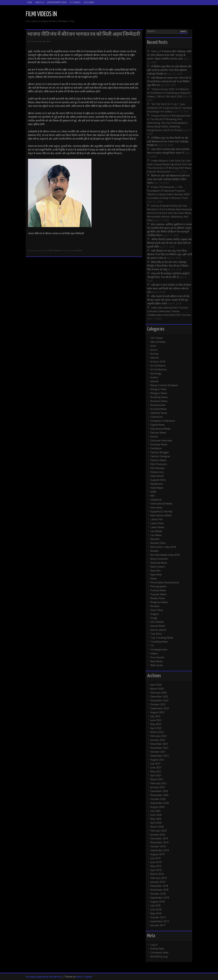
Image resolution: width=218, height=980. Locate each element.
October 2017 (158, 917)
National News (159, 563)
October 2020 (158, 799)
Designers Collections (163, 421)
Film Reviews (157, 468)
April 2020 (156, 823)
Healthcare (157, 484)
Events (154, 437)
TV (152, 646)
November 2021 (159, 748)
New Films (156, 575)
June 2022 (156, 720)
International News (161, 504)
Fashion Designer (160, 456)
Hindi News (157, 488)
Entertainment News (57, 3)
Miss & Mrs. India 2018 (163, 547)
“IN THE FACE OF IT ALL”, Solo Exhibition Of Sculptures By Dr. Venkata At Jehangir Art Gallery (170, 108)
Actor (153, 346)
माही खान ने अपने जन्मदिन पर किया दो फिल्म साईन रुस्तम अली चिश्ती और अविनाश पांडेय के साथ (169, 288)
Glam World (157, 476)
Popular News (158, 594)
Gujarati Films (158, 480)
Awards (154, 381)
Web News (156, 661)
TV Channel (75, 3)
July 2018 (155, 906)
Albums (155, 358)
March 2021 (157, 779)
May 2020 (156, 819)
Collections (157, 417)
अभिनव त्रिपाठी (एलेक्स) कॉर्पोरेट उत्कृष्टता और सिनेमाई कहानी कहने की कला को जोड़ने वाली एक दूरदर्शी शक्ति (169, 243)
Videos (154, 653)
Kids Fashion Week (161, 515)
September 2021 (160, 756)
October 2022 (158, 704)
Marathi (155, 539)
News (154, 579)
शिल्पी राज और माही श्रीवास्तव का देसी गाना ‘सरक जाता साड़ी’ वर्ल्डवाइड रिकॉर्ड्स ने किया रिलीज (168, 179)
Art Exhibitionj (158, 369)
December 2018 (159, 886)
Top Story (156, 634)
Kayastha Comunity (161, 511)
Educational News (160, 429)
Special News (158, 626)
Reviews (155, 606)
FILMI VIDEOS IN (41, 14)
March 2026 (157, 689)
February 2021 (159, 783)
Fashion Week (158, 460)
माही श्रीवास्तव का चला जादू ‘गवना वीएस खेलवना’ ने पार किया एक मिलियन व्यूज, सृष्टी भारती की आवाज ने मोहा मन (170, 254)
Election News (158, 433)
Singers (155, 614)
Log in (154, 945)
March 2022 (157, 732)
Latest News (157, 527)
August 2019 (157, 854)
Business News (159, 401)
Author (154, 377)
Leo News (156, 535)
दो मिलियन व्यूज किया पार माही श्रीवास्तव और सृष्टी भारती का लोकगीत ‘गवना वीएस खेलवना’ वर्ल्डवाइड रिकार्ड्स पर (169, 70)
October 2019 (158, 846)
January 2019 (158, 882)
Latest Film (156, 519)
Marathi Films (158, 543)
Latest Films (157, 523)
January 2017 (158, 925)
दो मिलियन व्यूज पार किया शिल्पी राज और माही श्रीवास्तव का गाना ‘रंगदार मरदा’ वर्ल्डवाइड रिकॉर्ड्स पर (168, 142)
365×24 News (158, 342)
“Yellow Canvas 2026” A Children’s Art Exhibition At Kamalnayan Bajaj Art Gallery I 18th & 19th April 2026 (169, 93)
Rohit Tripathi (84, 977)
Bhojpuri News (159, 393)
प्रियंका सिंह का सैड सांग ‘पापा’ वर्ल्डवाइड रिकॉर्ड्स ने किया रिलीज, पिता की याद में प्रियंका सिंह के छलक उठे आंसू (168, 266)
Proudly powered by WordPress (44, 977)
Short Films (157, 610)
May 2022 (156, 724)
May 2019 (156, 866)
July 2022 (155, 716)
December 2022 (159, 697)
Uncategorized (159, 649)
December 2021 (159, 744)
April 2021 (156, 775)
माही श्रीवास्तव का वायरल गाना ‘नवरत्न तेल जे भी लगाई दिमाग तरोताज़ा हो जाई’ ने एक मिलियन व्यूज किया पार (169, 81)
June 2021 (156, 767)
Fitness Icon (157, 472)
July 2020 (155, 811)
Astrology (156, 373)
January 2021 (158, 787)
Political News (158, 590)
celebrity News (159, 413)
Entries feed (157, 949)
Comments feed (159, 953)
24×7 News (157, 338)
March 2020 (157, 827)
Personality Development (165, 582)
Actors (154, 350)
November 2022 (159, 700)
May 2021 (156, 771)
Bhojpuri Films (159, 389)
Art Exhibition (158, 366)
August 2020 (157, 807)
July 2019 (155, 858)
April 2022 (156, 728)
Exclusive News (159, 444)
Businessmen (158, 405)
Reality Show (158, 598)
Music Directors (159, 559)
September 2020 (160, 803)
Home (30, 3)
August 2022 (157, 712)
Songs (154, 618)
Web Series (157, 665)
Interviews (156, 508)
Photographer (159, 586)
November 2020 (159, 795)
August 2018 (157, 902)
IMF (152, 496)
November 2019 (159, 842)
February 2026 (159, 693)
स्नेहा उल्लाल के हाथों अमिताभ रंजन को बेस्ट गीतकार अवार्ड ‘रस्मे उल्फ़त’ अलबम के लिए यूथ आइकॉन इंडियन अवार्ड (168, 300)
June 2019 (156, 862)
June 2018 (156, 909)
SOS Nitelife (157, 622)
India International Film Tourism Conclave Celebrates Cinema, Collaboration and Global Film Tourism (169, 311)
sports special (158, 630)
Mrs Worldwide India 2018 (165, 555)
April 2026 (156, 685)
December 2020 (159, 791)
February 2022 (159, 736)
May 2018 (156, 913)
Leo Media (156, 531)
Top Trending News (162, 638)
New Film (155, 571)
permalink (78, 250)
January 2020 (158, 835)
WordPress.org (159, 956)
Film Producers (159, 464)
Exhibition (156, 448)
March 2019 (157, 874)
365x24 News (54, 250)
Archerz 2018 (158, 362)
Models (154, 551)
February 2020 (159, 831)
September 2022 (160, 708)
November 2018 (159, 890)
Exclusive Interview (161, 440)
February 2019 (159, 878)
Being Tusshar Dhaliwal (164, 385)
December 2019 (159, 838)
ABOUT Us (40, 3)
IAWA (153, 492)
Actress (154, 354)
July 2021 (155, 764)
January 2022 (158, 740)
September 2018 (160, 898)
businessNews (159, 409)
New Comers (158, 567)
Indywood (156, 500)
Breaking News (159, 397)
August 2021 (157, 760)
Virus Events (157, 657)
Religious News (159, 602)
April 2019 (156, 870)
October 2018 (158, 894)
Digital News (158, 425)
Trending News (159, 642)
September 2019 (160, 850)
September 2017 (160, 921)
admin (48, 41)
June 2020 (156, 815)
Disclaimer (89, 3)
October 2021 (158, 752)
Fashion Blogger (160, 452)
